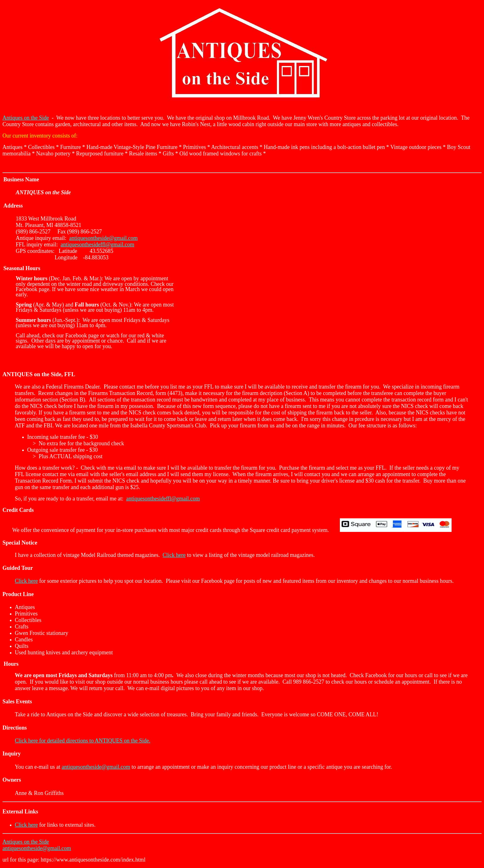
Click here (174, 555)
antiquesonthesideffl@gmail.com (97, 245)
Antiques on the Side (26, 118)
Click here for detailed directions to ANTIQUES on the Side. (83, 741)
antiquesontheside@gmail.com (103, 238)
